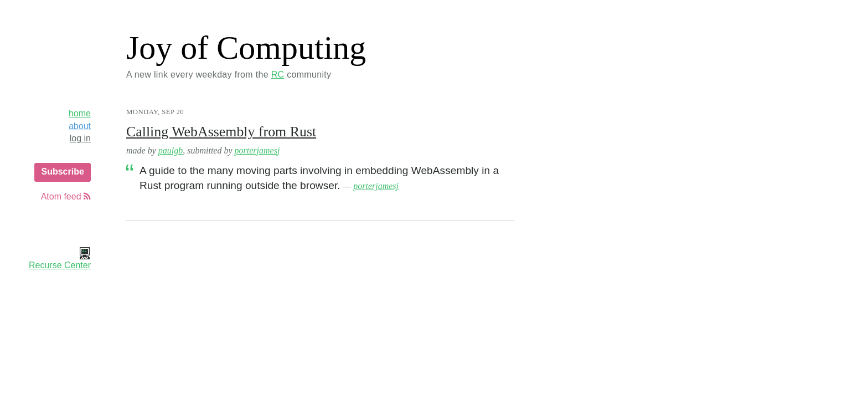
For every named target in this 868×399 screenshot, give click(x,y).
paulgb (170, 150)
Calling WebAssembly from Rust (221, 132)
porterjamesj (257, 150)
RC (278, 75)
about (80, 126)
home (80, 113)
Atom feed (66, 196)
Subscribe (62, 172)
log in (80, 138)
